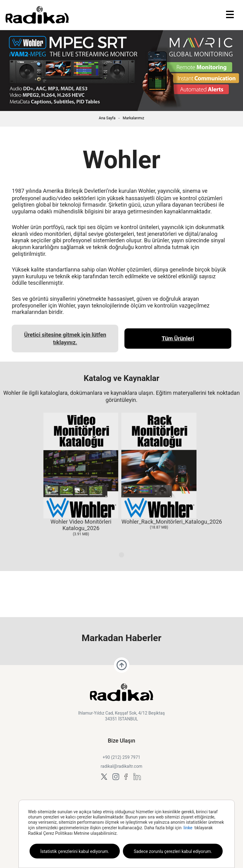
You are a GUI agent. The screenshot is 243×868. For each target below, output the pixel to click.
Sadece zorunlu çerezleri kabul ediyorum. (173, 851)
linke (188, 828)
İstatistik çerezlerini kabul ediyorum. (75, 851)
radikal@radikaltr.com (122, 766)
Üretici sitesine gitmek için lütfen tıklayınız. (65, 339)
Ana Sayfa (107, 118)
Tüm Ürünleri (178, 338)
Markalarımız (134, 118)
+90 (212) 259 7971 (121, 757)
